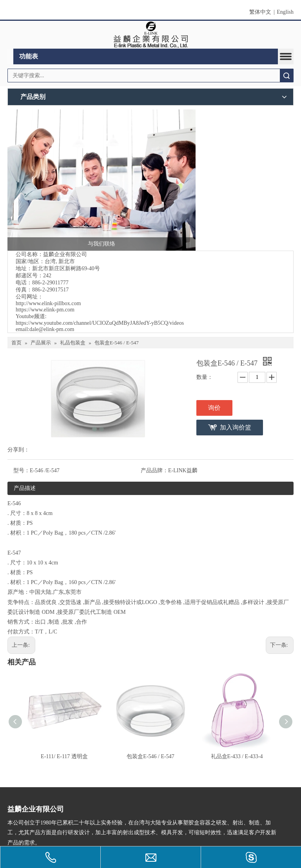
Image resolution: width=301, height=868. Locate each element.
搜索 (286, 76)
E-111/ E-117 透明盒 (64, 756)
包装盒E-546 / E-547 (150, 756)
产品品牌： (154, 470)
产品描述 (25, 488)
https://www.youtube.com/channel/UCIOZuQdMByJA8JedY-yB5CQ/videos (100, 323)
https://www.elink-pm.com (45, 310)
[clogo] (151, 35)
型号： (22, 470)
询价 (214, 408)
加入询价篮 (236, 427)
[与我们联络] (102, 180)
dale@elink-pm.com (52, 329)
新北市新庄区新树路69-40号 (66, 268)
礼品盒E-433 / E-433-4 (237, 756)
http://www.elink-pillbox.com (48, 303)
